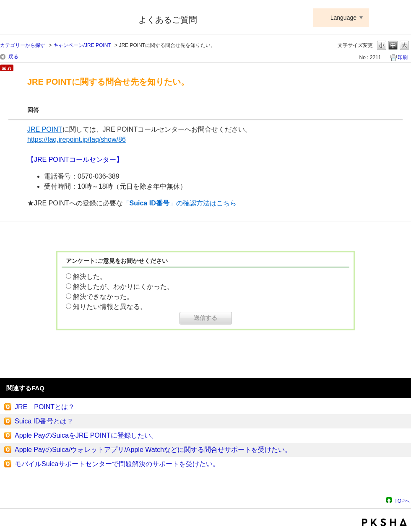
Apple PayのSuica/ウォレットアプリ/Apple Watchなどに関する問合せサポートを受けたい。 (153, 450)
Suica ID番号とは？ (44, 421)
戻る (13, 57)
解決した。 (90, 276)
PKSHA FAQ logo (384, 522)
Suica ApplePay (64, 18)
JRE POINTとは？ (45, 407)
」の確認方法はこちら (203, 203)
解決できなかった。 (103, 297)
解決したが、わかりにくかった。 (123, 287)
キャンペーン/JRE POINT (82, 45)
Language (343, 18)
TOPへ (402, 501)
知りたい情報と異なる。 (110, 307)
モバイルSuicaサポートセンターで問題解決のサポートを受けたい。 (117, 464)
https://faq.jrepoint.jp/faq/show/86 (77, 139)
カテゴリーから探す (23, 45)
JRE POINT (45, 129)
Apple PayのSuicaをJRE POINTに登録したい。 (86, 435)
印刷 (403, 57)
